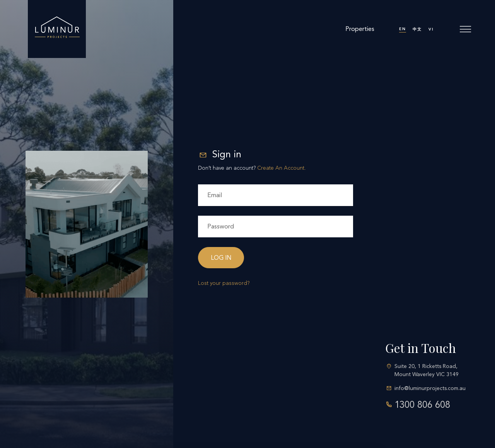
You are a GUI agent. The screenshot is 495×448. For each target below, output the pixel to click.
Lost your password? (224, 283)
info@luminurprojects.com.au (430, 388)
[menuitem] (403, 29)
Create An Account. (282, 168)
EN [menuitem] (403, 29)
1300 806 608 (422, 405)
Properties (360, 29)
